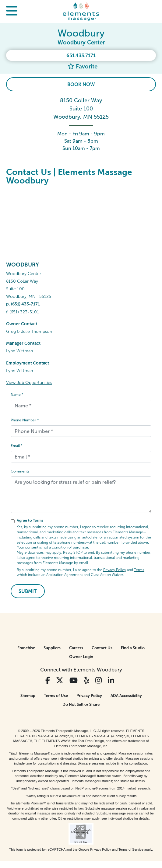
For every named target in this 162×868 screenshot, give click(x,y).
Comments (20, 471)
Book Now (81, 84)
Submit (28, 591)
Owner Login (81, 657)
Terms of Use (56, 696)
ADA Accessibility (126, 696)
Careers (76, 648)
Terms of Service (131, 849)
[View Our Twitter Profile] (60, 680)
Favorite (82, 66)
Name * (17, 395)
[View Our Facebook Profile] (48, 680)
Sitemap (28, 696)
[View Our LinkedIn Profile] (111, 680)
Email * (17, 446)
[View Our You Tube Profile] (74, 680)
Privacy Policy (115, 570)
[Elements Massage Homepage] (81, 11)
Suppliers (52, 648)
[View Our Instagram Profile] (99, 680)
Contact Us (102, 648)
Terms (139, 570)
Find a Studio (133, 648)
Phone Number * (25, 420)
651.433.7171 (81, 56)
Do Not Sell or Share (81, 704)
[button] (12, 11)
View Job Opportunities (29, 383)
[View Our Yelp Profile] (86, 680)
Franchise (26, 648)
